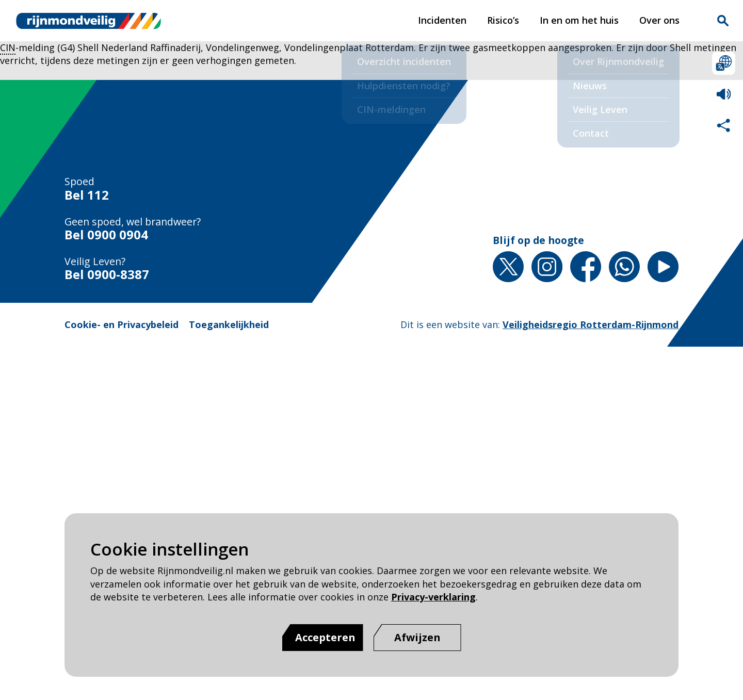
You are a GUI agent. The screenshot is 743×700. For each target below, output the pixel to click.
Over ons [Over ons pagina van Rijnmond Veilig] (659, 20)
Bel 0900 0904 (106, 235)
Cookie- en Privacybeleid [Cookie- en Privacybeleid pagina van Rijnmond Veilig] (122, 324)
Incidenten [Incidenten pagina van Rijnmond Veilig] (442, 20)
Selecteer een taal (724, 63)
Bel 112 (87, 195)
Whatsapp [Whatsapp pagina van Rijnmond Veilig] (624, 267)
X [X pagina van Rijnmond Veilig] (508, 267)
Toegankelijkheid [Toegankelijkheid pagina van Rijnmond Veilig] (229, 324)
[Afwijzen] (417, 638)
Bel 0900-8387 (107, 275)
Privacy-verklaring (433, 597)
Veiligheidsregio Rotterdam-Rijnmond (591, 324)
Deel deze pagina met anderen (724, 125)
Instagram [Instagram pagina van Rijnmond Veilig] (547, 267)
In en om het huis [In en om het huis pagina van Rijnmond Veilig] (579, 20)
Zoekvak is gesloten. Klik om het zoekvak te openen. (723, 21)
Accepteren (325, 637)
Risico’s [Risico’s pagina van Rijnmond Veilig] (503, 20)
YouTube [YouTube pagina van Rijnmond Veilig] (663, 267)
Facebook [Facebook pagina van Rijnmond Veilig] (586, 267)
